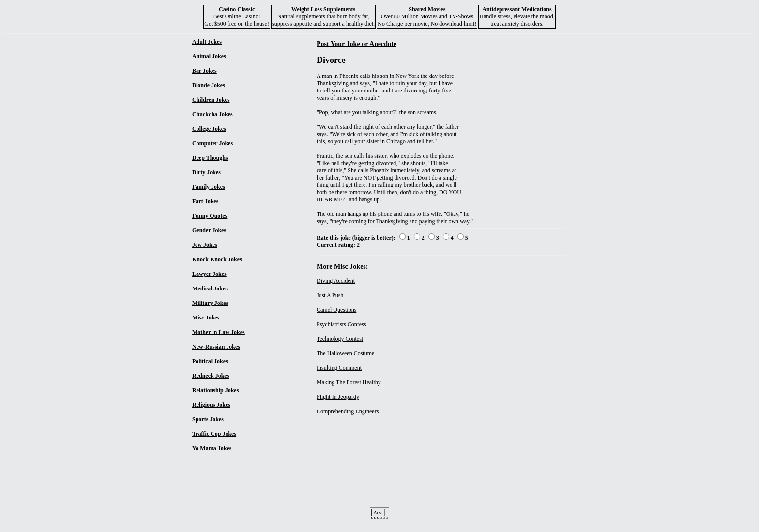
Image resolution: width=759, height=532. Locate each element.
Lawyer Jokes (209, 274)
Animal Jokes (209, 56)
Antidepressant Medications (517, 9)
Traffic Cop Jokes (214, 434)
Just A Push (330, 295)
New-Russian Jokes (216, 347)
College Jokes (209, 129)
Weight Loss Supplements (323, 9)
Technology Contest (340, 339)
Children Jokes (211, 100)
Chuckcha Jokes (213, 114)
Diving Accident (336, 281)
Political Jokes (210, 361)
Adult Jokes (207, 42)
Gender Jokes (209, 230)
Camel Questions (336, 310)
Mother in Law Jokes (219, 332)
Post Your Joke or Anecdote (357, 44)
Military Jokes (210, 303)
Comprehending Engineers (348, 411)
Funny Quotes (210, 216)
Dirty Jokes (206, 172)
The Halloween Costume (345, 353)
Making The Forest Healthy (349, 382)
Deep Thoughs (210, 158)
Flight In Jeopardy (338, 397)
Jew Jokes (205, 245)
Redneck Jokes (211, 376)
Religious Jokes (211, 405)
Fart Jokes (205, 201)
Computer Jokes (213, 143)
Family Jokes (209, 187)
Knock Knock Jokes (217, 259)
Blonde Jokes (209, 85)
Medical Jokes (210, 289)
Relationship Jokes (215, 390)
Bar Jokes (205, 71)
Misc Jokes (206, 318)
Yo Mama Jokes (212, 448)
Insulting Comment (339, 368)
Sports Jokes (208, 419)
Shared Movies (427, 9)
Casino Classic (237, 9)
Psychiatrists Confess (341, 324)
